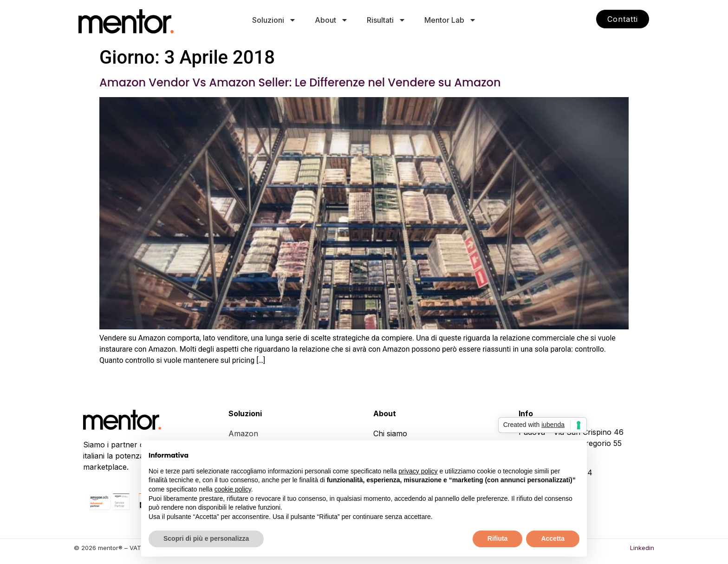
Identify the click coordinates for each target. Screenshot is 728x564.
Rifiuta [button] (498, 538)
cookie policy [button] (233, 489)
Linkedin (642, 548)
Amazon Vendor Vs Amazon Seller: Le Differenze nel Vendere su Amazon (300, 82)
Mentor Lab (450, 20)
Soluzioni (274, 20)
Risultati (386, 20)
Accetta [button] (553, 538)
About (331, 20)
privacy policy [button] (418, 471)
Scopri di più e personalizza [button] (206, 538)
